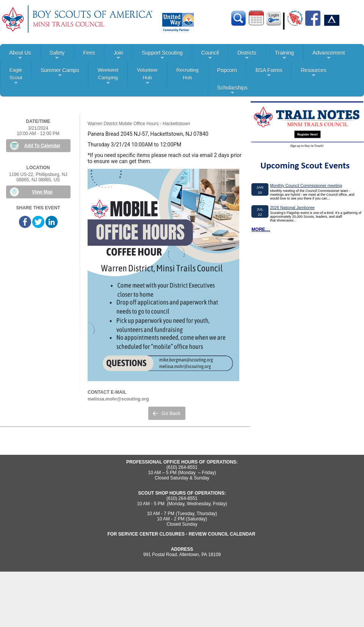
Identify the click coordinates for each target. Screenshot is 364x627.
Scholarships (232, 90)
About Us (20, 56)
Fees (89, 53)
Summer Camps (60, 73)
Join (118, 56)
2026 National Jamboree (292, 207)
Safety (57, 56)
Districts (247, 56)
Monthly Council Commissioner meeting (306, 185)
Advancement (329, 56)
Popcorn (227, 70)
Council (210, 56)
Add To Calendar (42, 146)
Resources (314, 73)
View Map (42, 192)
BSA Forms (269, 73)
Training (284, 56)
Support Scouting (162, 56)
